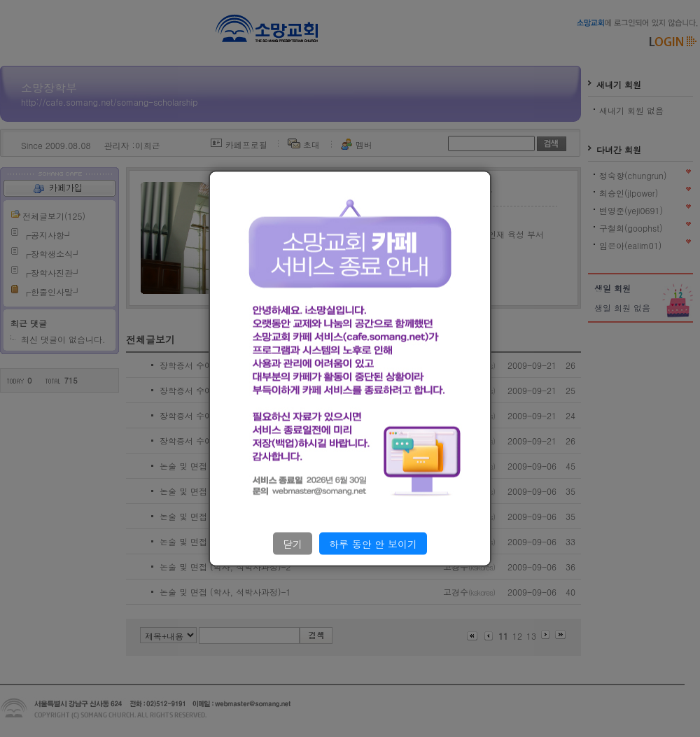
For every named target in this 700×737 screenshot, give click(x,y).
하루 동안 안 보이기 (373, 543)
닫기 (293, 543)
